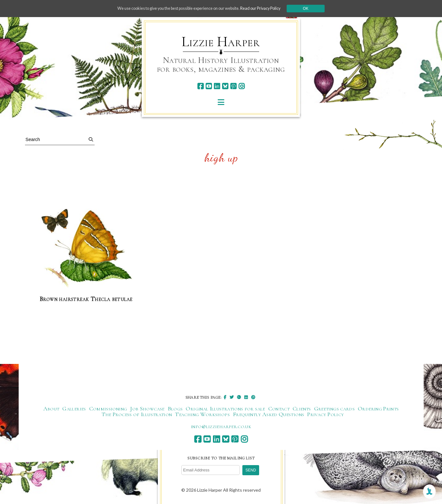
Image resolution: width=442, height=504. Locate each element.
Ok (319, 9)
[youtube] (209, 86)
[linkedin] (217, 86)
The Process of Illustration (137, 415)
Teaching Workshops (202, 415)
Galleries (74, 409)
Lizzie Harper (221, 42)
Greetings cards (334, 409)
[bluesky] (225, 86)
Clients (302, 409)
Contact (279, 409)
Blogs (175, 409)
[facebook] (200, 86)
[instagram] (242, 86)
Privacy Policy (325, 415)
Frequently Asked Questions (268, 415)
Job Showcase (147, 409)
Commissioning (108, 409)
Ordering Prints (378, 409)
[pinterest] (233, 86)
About (51, 409)
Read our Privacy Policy (271, 8)
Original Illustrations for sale (225, 409)
